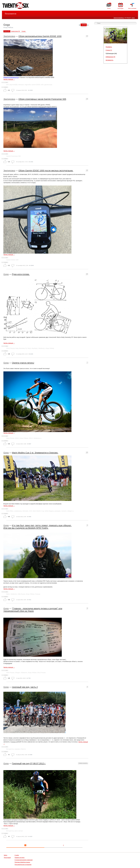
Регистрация (7, 858)
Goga (6, 274)
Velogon (17, 673)
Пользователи (11, 14)
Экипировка (9, 36)
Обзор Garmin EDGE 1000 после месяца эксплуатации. (46, 171)
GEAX (17, 438)
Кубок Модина (49, 511)
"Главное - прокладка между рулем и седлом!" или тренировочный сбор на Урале (33, 610)
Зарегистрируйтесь (119, 18)
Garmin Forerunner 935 (13, 156)
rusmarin (64, 511)
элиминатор (18, 511)
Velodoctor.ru (37, 438)
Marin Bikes (10, 511)
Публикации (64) (111, 53)
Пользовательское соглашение (23, 865)
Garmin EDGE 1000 (12, 260)
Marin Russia (10, 438)
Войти (6, 855)
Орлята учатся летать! (23, 363)
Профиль (109, 47)
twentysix (21, 85)
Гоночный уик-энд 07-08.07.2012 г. (29, 763)
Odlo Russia (21, 594)
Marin (8, 594)
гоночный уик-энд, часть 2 (25, 687)
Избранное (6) (110, 57)
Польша (38, 594)
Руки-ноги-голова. (21, 274)
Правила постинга (19, 858)
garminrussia (48, 85)
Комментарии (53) (16, 31)
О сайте (17, 855)
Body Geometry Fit (21, 348)
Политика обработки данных (22, 862)
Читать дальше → (9, 79)
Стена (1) (109, 50)
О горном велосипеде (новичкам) (24, 860)
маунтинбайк (13, 85)
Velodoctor (42, 348)
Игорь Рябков (50, 348)
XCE (31, 511)
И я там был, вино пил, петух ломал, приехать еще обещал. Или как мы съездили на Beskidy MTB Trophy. (37, 527)
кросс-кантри (19, 831)
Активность (110, 60)
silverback (35, 348)
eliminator (25, 511)
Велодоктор (10, 749)
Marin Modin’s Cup (38, 511)
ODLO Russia (10, 348)
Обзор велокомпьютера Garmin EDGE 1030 (40, 36)
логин (133, 18)
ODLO (31, 438)
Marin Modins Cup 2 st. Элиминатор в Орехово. (35, 453)
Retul (29, 348)
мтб (7, 85)
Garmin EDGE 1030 (37, 85)
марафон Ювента (20, 749)
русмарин (57, 511)
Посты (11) (7, 31)
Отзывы (24, 31)
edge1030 (28, 85)
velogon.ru (70, 511)
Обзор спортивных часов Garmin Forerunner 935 (42, 99)
